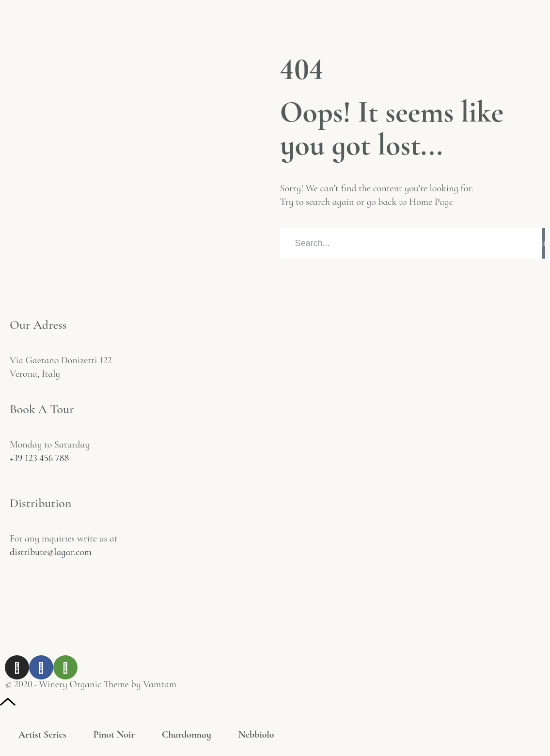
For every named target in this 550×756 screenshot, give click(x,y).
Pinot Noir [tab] (114, 735)
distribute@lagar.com (51, 552)
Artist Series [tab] (42, 735)
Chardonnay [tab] (187, 735)
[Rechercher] (544, 243)
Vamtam (160, 684)
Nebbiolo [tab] (256, 735)
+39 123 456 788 (39, 458)
